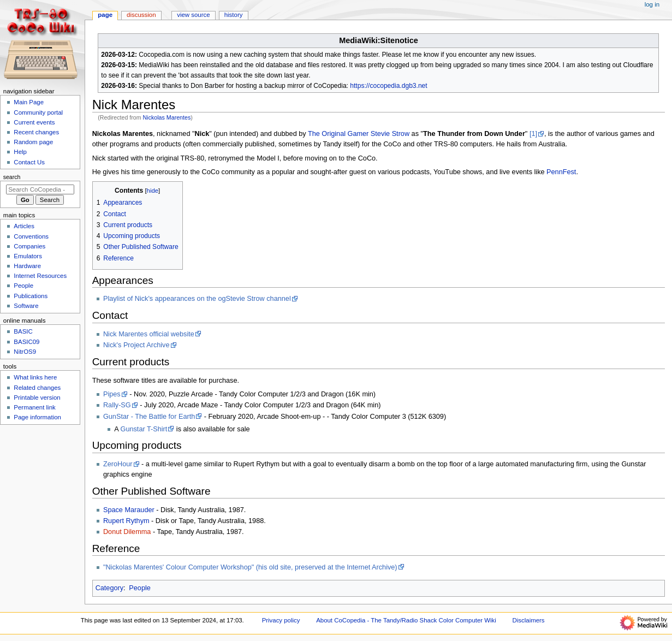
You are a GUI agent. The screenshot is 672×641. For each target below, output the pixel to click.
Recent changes (36, 132)
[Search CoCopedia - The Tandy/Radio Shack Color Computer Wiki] (40, 189)
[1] (533, 134)
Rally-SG (117, 405)
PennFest (561, 172)
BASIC (23, 331)
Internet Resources (40, 276)
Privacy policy (281, 620)
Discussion (141, 15)
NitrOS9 (25, 352)
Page (105, 15)
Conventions (31, 236)
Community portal (38, 112)
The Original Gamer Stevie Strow (359, 134)
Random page (33, 142)
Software (26, 306)
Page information (37, 417)
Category (109, 588)
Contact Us (29, 162)
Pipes (112, 394)
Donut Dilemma (127, 532)
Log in (652, 4)
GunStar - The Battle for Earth (149, 417)
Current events (34, 122)
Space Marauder (129, 510)
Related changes (37, 388)
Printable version (37, 397)
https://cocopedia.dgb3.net (388, 86)
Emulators (28, 256)
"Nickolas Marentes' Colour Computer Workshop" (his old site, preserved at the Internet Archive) (250, 567)
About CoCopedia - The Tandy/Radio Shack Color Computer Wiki (406, 620)
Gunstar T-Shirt (144, 429)
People (140, 588)
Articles (24, 226)
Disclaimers (529, 620)
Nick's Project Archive (136, 345)
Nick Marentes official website (149, 334)
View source (193, 15)
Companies (29, 246)
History (234, 15)
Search (12, 177)
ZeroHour (118, 464)
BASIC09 (26, 342)
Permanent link (34, 407)
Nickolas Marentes (167, 117)
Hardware (27, 266)
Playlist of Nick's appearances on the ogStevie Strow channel (197, 299)
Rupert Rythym (126, 521)
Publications (31, 296)
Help (20, 152)
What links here (35, 377)
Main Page (29, 102)
